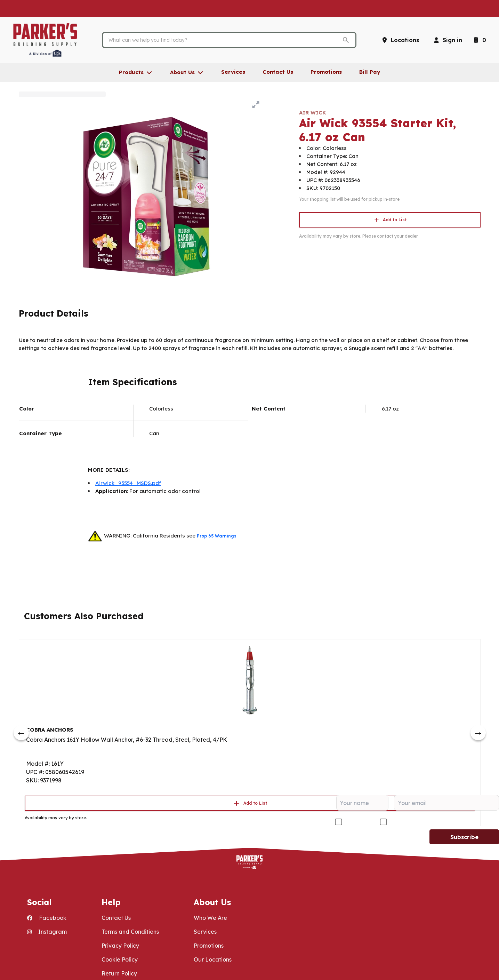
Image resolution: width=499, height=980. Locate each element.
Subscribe (464, 837)
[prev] (21, 733)
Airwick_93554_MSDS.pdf (128, 483)
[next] (478, 733)
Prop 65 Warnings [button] (217, 536)
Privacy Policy (120, 946)
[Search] (224, 40)
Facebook (47, 918)
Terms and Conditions (130, 932)
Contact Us (116, 918)
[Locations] (400, 40)
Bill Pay (370, 72)
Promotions (209, 946)
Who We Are (210, 918)
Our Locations (213, 959)
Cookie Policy (120, 959)
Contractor (358, 822)
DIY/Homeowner (411, 822)
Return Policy (119, 973)
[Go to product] (250, 680)
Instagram (47, 932)
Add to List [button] (390, 220)
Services (205, 932)
